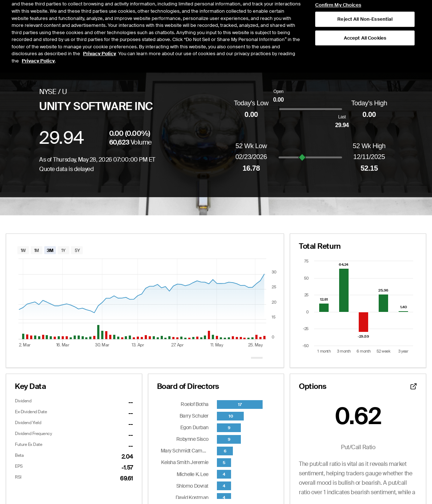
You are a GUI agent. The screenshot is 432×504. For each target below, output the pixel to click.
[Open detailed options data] (414, 386)
